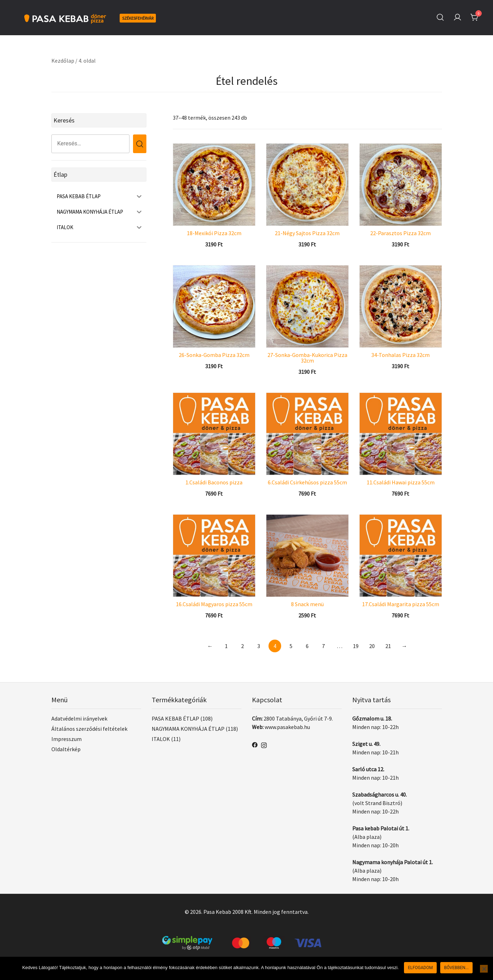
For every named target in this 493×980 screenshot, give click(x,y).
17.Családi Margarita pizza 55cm (401, 604)
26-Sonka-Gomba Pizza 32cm (214, 355)
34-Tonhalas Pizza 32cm (400, 355)
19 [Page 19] (356, 646)
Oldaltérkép (66, 749)
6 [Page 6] (307, 646)
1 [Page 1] (226, 646)
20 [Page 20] (372, 646)
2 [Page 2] (242, 646)
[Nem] (484, 969)
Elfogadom (420, 968)
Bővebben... (456, 968)
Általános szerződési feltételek (89, 729)
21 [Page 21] (388, 646)
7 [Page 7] (323, 646)
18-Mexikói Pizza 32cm (214, 233)
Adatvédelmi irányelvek (79, 718)
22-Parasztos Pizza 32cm (400, 233)
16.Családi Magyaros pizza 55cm (214, 604)
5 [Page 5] (291, 646)
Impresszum (67, 739)
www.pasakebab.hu (287, 727)
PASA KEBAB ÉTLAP (175, 718)
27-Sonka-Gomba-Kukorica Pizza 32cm (307, 358)
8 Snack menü (307, 604)
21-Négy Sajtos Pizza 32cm (307, 233)
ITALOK (161, 739)
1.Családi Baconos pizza (214, 482)
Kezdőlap (63, 61)
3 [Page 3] (259, 646)
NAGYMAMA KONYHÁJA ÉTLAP (188, 729)
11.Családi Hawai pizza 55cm (401, 482)
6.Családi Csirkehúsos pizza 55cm (307, 482)
